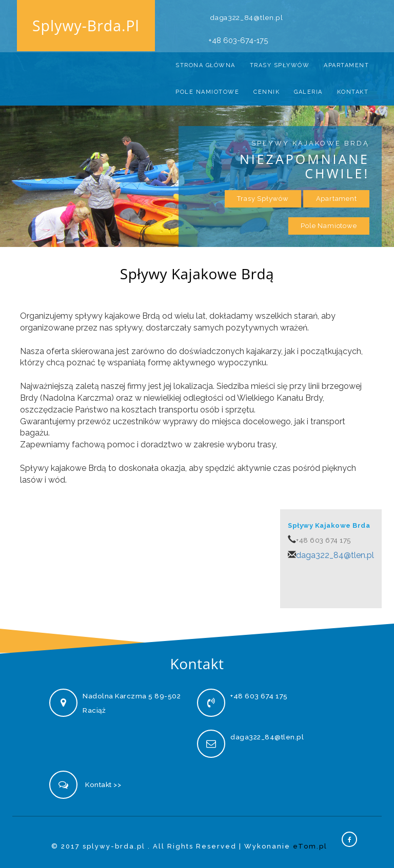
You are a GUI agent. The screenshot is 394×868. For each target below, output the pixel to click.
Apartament (346, 62)
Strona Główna (205, 62)
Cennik (267, 88)
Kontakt (353, 88)
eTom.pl (310, 844)
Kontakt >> (103, 782)
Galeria (308, 88)
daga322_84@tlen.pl (247, 12)
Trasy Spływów (280, 62)
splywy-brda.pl (85, 27)
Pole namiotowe (207, 88)
